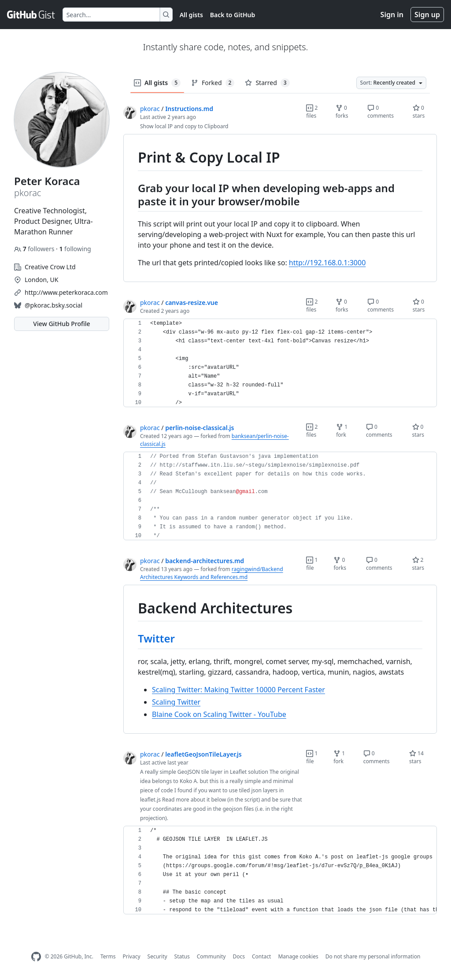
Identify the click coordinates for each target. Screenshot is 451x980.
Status (182, 956)
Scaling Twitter (176, 702)
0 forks (342, 112)
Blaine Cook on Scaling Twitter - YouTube (219, 714)
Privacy (132, 956)
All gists (191, 15)
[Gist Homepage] (31, 15)
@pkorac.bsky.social (54, 305)
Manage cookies (298, 956)
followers (35, 249)
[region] (280, 208)
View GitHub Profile (61, 324)
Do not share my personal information (373, 956)
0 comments (381, 112)
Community (211, 956)
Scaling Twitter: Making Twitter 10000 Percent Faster (238, 690)
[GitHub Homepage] (36, 957)
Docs (239, 956)
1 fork (342, 431)
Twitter (156, 638)
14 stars (416, 757)
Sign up (427, 15)
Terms (108, 956)
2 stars (418, 564)
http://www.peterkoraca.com (66, 292)
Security (157, 956)
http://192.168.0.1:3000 (327, 263)
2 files (312, 112)
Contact (261, 956)
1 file (312, 564)
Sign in (392, 15)
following (75, 249)
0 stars (419, 112)
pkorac (150, 109)
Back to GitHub (233, 15)
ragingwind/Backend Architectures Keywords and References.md (212, 573)
